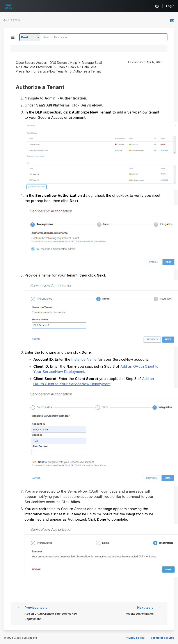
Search (12, 20)
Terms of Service (163, 638)
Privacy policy (135, 638)
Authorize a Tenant (87, 71)
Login (170, 6)
